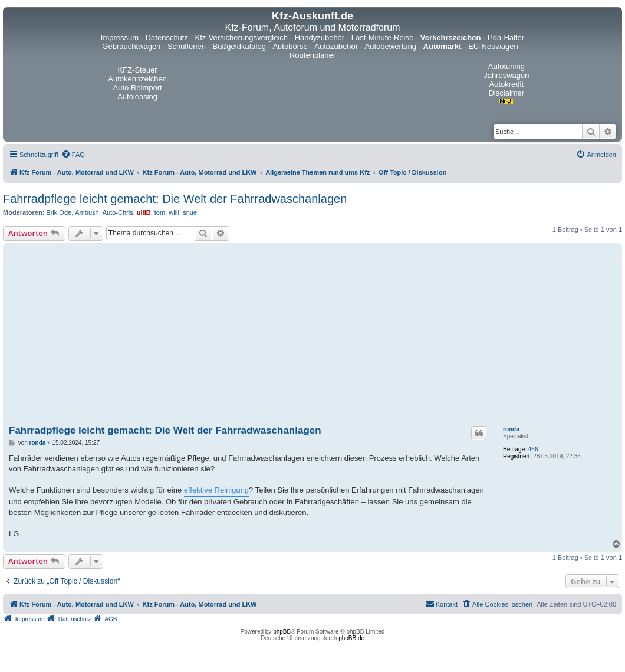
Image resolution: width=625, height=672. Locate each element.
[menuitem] (73, 155)
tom (160, 212)
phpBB (282, 632)
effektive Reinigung (216, 490)
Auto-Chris (118, 212)
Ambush (87, 212)
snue (190, 212)
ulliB (144, 212)
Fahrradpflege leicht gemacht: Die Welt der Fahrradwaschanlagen (175, 199)
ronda (511, 429)
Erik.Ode (59, 212)
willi (174, 212)
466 (533, 449)
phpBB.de (351, 638)
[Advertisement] (312, 335)
